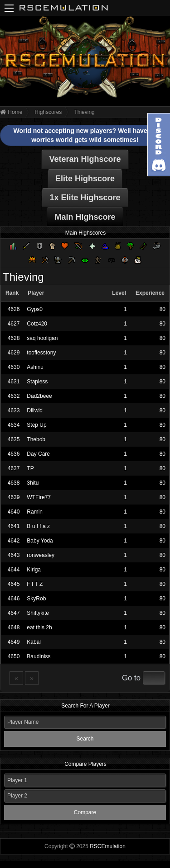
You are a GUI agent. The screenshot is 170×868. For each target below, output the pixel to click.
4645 (14, 584)
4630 (14, 367)
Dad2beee (39, 396)
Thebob (36, 439)
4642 (14, 541)
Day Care (38, 454)
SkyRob (36, 599)
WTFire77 (39, 497)
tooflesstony (41, 353)
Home (11, 112)
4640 (14, 512)
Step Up (36, 425)
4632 (14, 396)
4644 (14, 570)
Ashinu (35, 367)
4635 (14, 439)
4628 (14, 338)
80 (163, 309)
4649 (14, 642)
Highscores (48, 112)
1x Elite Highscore (85, 198)
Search (85, 739)
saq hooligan (42, 338)
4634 (14, 425)
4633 (14, 410)
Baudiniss (39, 656)
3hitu (33, 483)
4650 (14, 656)
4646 (14, 599)
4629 (14, 353)
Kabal (34, 642)
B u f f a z (38, 526)
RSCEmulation (108, 846)
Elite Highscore (85, 179)
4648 (14, 627)
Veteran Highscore (85, 159)
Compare (85, 812)
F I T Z (35, 584)
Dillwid (35, 410)
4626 (14, 309)
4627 (14, 324)
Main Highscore (85, 217)
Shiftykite (38, 613)
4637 (14, 468)
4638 (14, 483)
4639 (14, 497)
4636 (14, 454)
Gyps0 (35, 309)
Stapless (37, 382)
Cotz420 (37, 324)
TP (30, 468)
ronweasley (41, 555)
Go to (131, 678)
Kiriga (34, 570)
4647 (14, 613)
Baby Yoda (40, 541)
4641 (14, 526)
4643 (14, 555)
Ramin (35, 512)
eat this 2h (39, 627)
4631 (14, 382)
